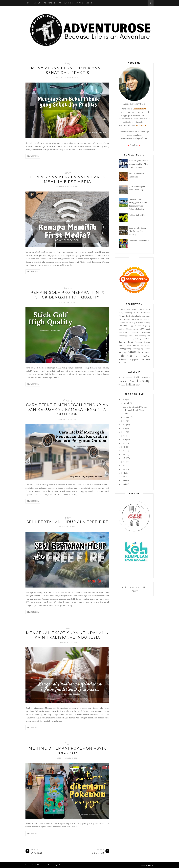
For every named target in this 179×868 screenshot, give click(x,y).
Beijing (121, 313)
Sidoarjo (138, 339)
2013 (123, 466)
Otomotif (146, 377)
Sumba (136, 345)
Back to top (147, 865)
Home (28, 3)
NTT (142, 329)
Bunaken (137, 313)
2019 (123, 443)
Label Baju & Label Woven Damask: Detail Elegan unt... (135, 410)
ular (138, 385)
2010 (123, 477)
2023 (124, 428)
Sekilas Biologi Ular (137, 215)
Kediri (128, 323)
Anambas (122, 310)
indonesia (125, 356)
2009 (124, 480)
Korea (140, 323)
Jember (147, 319)
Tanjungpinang (125, 349)
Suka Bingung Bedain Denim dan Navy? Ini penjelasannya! (138, 164)
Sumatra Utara (125, 345)
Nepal (147, 329)
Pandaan (135, 332)
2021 (123, 436)
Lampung (123, 326)
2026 (124, 399)
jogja (138, 356)
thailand (122, 363)
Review (78, 3)
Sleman (146, 339)
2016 (123, 454)
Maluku (129, 329)
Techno (67, 173)
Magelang (146, 326)
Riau (148, 336)
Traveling (143, 381)
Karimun (122, 323)
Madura (138, 326)
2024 (124, 425)
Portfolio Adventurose (139, 241)
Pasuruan (146, 332)
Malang (122, 329)
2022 (123, 432)
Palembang (123, 332)
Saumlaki (122, 339)
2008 (124, 484)
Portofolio (50, 3)
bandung (123, 352)
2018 (123, 447)
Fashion (129, 377)
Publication (65, 3)
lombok (146, 356)
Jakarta (138, 316)
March (127, 403)
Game (67, 518)
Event (67, 628)
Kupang (147, 323)
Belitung (129, 313)
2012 (123, 469)
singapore (134, 359)
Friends (88, 3)
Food (67, 64)
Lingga (131, 326)
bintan (141, 352)
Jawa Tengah (124, 319)
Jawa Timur (137, 319)
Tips (132, 381)
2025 (123, 421)
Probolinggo (123, 336)
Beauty (121, 377)
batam (132, 352)
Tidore (147, 349)
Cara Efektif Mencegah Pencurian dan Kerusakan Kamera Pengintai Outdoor (67, 409)
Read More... (33, 156)
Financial (67, 288)
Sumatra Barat (126, 342)
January (127, 417)
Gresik (131, 316)
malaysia (122, 359)
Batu (148, 310)
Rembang (142, 336)
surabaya (146, 359)
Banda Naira (138, 309)
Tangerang (145, 345)
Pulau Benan (133, 336)
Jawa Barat (146, 316)
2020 (124, 440)
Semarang (130, 339)
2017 (123, 451)
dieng (147, 352)
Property (67, 401)
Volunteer (122, 385)
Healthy (137, 377)
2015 (123, 458)
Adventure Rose (46, 865)
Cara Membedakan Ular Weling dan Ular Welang (138, 231)
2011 (123, 473)
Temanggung (138, 349)
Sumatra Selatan (142, 342)
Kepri (135, 323)
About (37, 3)
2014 (123, 462)
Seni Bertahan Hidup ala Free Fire (67, 522)
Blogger (134, 591)
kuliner (131, 384)
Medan (136, 329)
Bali (129, 309)
